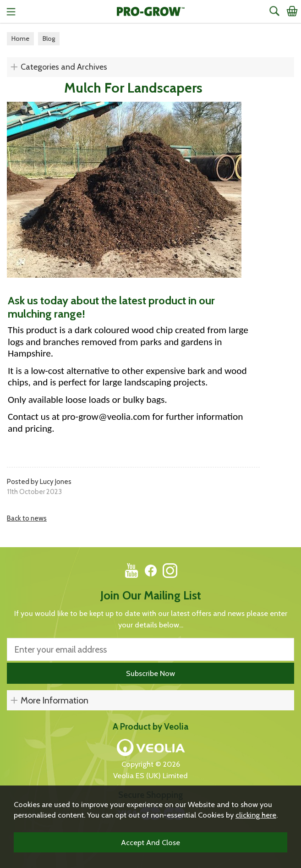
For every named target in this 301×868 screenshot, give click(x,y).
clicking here (256, 815)
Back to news (27, 518)
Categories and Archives (64, 67)
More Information (55, 700)
